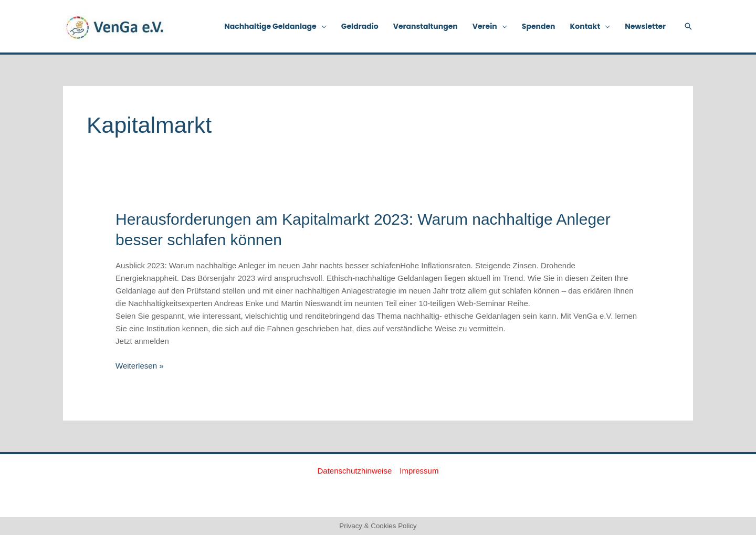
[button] (688, 26)
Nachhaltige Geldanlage (270, 26)
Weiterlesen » (139, 365)
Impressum (419, 471)
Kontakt (585, 26)
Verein (485, 26)
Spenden (539, 26)
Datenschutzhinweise (355, 471)
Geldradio (360, 26)
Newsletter (645, 26)
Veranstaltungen (426, 26)
